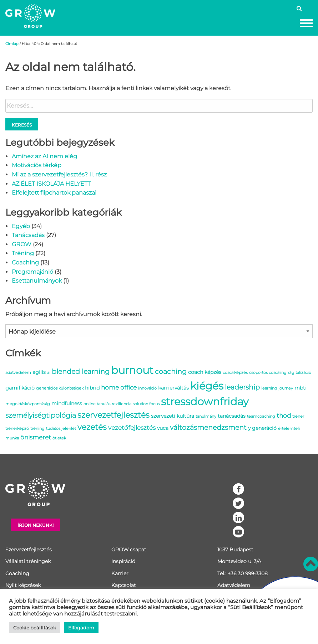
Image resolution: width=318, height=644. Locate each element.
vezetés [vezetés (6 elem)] (92, 427)
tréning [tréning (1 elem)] (37, 429)
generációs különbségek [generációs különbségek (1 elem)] (60, 388)
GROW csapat (129, 550)
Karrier (120, 573)
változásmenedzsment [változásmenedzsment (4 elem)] (208, 427)
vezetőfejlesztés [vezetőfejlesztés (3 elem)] (132, 428)
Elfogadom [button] (81, 628)
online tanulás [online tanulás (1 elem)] (97, 404)
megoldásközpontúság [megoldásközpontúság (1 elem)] (28, 404)
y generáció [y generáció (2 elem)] (262, 428)
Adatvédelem (234, 585)
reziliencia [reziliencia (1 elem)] (122, 404)
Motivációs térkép (37, 165)
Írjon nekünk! (36, 525)
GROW (22, 244)
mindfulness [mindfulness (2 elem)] (67, 403)
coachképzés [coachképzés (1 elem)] (235, 373)
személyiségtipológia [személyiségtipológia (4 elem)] (41, 415)
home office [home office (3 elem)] (119, 387)
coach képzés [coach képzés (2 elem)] (205, 372)
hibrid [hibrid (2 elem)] (92, 388)
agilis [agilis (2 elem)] (39, 372)
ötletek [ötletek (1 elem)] (59, 438)
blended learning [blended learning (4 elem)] (81, 371)
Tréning (23, 253)
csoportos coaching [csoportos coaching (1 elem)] (268, 373)
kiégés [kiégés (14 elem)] (207, 386)
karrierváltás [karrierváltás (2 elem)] (173, 388)
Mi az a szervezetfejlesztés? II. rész (59, 174)
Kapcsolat (124, 585)
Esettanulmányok (37, 281)
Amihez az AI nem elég (44, 156)
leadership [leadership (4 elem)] (242, 387)
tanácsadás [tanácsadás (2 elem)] (232, 416)
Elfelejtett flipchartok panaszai (54, 193)
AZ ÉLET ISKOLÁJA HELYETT (51, 184)
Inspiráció (123, 561)
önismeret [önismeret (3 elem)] (36, 437)
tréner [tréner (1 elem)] (298, 416)
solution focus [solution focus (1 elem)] (146, 404)
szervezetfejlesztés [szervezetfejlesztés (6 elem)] (113, 415)
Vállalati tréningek (28, 561)
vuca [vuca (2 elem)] (163, 428)
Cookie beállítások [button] (35, 628)
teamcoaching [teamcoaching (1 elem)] (261, 416)
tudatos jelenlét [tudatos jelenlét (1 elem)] (61, 429)
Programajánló (32, 272)
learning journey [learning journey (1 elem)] (277, 388)
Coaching (25, 262)
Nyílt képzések (23, 585)
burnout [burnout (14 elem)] (132, 370)
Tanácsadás (28, 235)
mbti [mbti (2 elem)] (301, 388)
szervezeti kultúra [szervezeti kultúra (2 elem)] (173, 416)
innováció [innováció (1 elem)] (147, 388)
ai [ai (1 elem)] (49, 373)
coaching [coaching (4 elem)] (171, 371)
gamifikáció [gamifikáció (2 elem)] (20, 388)
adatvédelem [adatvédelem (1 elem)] (18, 373)
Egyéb (21, 226)
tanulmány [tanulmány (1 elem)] (206, 416)
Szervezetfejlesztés (29, 550)
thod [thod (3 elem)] (284, 416)
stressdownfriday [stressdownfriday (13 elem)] (205, 401)
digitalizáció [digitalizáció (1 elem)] (300, 373)
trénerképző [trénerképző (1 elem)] (17, 429)
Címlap (12, 44)
